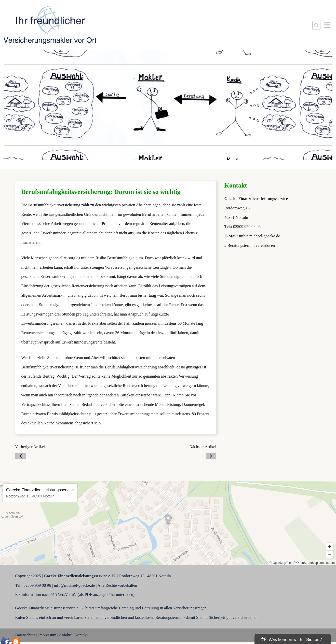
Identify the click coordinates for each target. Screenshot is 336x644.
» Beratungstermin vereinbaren (250, 245)
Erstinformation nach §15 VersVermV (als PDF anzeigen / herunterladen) (75, 595)
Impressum (47, 635)
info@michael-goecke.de (259, 236)
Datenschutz (25, 635)
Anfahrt (65, 635)
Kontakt (81, 635)
